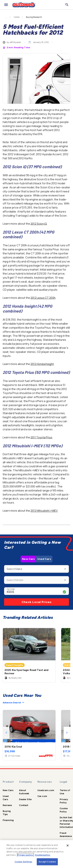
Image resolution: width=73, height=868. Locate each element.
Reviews (7, 805)
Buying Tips (7, 813)
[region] (36, 854)
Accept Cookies (47, 862)
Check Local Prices (37, 602)
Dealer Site (25, 799)
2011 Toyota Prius (41, 437)
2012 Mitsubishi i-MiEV (44, 511)
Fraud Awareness (66, 834)
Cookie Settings (24, 862)
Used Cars (44, 559)
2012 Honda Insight (42, 364)
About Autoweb (24, 792)
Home (17, 17)
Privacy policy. (25, 855)
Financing (8, 820)
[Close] (68, 845)
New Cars (28, 559)
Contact (24, 805)
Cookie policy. (43, 855)
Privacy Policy (64, 801)
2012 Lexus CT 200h (43, 298)
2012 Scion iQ (39, 224)
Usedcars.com (46, 790)
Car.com (42, 796)
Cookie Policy (64, 810)
